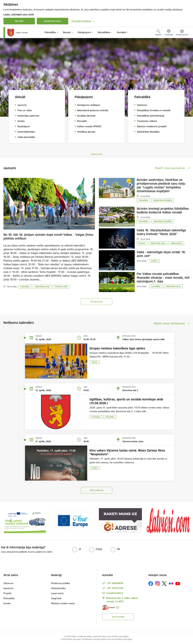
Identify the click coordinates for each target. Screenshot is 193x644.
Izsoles (7, 603)
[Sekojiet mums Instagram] (157, 584)
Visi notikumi (97, 490)
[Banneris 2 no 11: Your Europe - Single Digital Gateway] (73, 520)
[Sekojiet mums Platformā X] (164, 584)
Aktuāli (20, 97)
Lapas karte (57, 593)
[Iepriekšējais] (11, 521)
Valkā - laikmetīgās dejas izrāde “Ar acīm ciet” (161, 254)
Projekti (7, 593)
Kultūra (142, 243)
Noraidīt (19, 21)
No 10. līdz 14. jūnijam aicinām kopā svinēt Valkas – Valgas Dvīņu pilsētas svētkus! (48, 237)
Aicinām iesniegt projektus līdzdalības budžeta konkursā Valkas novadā (163, 210)
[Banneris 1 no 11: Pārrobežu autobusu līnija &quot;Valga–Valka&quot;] (25, 520)
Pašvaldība (25, 287)
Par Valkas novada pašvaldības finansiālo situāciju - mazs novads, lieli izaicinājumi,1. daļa (163, 278)
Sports (94, 362)
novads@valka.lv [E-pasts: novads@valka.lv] (115, 593)
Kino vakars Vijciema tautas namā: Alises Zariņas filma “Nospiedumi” (127, 452)
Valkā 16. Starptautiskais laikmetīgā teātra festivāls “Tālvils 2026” (161, 232)
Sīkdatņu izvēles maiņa (63, 603)
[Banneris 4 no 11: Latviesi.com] (168, 520)
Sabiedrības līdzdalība (163, 200)
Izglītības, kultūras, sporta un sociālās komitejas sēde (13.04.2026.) (126, 401)
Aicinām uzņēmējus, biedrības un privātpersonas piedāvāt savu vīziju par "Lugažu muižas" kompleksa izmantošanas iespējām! (161, 185)
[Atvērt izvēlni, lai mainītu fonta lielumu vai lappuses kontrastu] (182, 33)
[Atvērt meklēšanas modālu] (159, 33)
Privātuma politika (61, 583)
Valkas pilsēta (176, 243)
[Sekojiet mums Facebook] (151, 584)
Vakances (8, 583)
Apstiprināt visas (52, 21)
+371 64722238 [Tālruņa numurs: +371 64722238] (115, 588)
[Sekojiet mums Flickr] (171, 583)
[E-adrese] (109, 607)
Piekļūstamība (58, 588)
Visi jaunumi (96, 302)
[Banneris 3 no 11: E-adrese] (120, 520)
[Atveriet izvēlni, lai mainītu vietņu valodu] (169, 33)
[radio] (77, 549)
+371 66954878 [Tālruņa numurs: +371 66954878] (115, 583)
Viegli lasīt (56, 598)
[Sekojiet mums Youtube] (178, 583)
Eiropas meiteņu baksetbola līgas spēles (117, 348)
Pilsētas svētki (61, 287)
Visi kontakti (118, 617)
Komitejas (96, 417)
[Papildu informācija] (118, 607)
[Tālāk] (182, 521)
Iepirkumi (8, 588)
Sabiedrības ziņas (42, 287)
